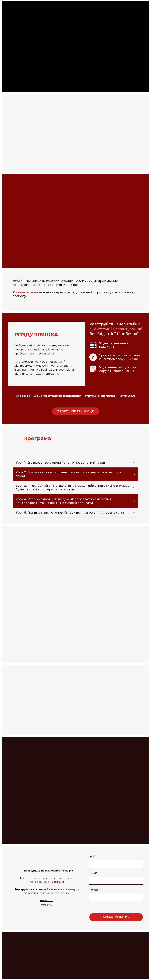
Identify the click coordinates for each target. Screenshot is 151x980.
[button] (76, 411)
